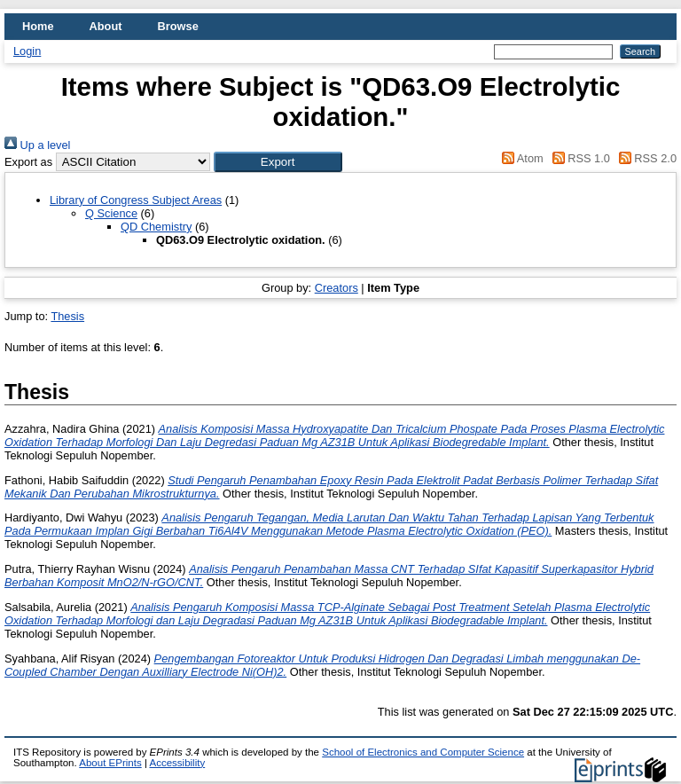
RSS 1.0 (578, 158)
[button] (278, 162)
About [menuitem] (106, 26)
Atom (520, 158)
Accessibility (177, 763)
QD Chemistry (156, 227)
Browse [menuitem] (178, 26)
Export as (28, 162)
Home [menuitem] (38, 26)
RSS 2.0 (645, 158)
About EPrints (110, 763)
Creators (337, 288)
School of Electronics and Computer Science (423, 752)
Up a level (37, 145)
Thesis (67, 316)
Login (27, 51)
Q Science (111, 213)
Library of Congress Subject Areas (136, 200)
